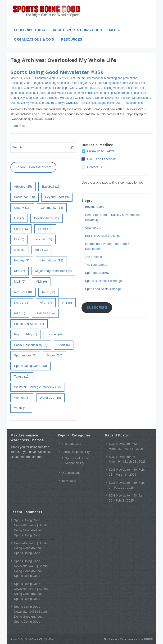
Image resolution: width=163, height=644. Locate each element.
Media (115, 30)
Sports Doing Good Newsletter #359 (57, 72)
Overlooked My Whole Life (27, 103)
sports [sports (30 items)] (54, 356)
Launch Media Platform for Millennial (70, 93)
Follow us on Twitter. (101, 151)
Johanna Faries (35, 93)
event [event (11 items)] (45, 229)
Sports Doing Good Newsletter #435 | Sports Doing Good (31, 566)
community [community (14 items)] (52, 208)
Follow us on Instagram (33, 167)
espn (65, 88)
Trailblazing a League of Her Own (100, 103)
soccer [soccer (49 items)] (56, 334)
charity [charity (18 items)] (22, 208)
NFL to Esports (142, 98)
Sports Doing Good (21, 639)
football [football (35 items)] (43, 239)
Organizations (71, 473)
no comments (135, 103)
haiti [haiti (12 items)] (41, 250)
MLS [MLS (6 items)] (41, 282)
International (95, 78)
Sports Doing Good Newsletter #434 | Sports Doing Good (31, 589)
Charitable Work (45, 78)
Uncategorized (20, 83)
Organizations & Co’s (34, 39)
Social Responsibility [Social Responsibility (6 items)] (31, 345)
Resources (72, 39)
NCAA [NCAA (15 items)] (22, 303)
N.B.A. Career (95, 98)
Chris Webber (32, 88)
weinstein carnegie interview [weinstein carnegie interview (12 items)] (37, 387)
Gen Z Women (79, 88)
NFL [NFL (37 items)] (46, 303)
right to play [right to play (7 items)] (25, 334)
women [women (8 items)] (22, 398)
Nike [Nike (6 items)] (20, 313)
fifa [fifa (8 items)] (19, 239)
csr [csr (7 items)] (19, 218)
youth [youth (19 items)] (21, 408)
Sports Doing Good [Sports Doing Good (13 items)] (30, 366)
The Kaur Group (96, 265)
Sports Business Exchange (103, 281)
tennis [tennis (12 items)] (22, 377)
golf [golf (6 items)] (19, 250)
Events (61, 78)
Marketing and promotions (121, 78)
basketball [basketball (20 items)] (24, 197)
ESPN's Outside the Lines (103, 236)
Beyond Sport (94, 207)
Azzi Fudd (95, 83)
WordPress (50, 639)
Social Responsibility (75, 452)
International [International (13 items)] (51, 261)
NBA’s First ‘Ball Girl (118, 98)
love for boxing (104, 93)
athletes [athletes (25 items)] (23, 187)
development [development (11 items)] (47, 218)
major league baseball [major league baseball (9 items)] (54, 271)
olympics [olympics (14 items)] (45, 313)
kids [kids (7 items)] (19, 271)
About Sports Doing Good (77, 30)
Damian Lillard (52, 88)
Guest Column (76, 78)
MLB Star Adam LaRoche (42, 98)
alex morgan (80, 83)
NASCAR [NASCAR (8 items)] (23, 292)
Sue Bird (51, 103)
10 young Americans (57, 83)
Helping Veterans (114, 88)
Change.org (93, 228)
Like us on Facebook (101, 159)
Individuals (69, 481)
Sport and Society (97, 273)
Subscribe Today (30, 30)
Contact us (95, 167)
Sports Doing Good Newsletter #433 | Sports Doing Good (31, 612)
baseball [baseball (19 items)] (51, 187)
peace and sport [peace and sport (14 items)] (29, 324)
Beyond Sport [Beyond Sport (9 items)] (57, 197)
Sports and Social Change (103, 289)
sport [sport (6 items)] (64, 345)
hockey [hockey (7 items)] (22, 261)
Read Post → (20, 126)
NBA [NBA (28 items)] (49, 292)
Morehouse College (72, 98)
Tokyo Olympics (68, 103)
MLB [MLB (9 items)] (20, 282)
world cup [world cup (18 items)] (50, 398)
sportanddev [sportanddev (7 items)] (25, 356)
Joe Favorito (94, 257)
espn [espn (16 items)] (21, 229)
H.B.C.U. (96, 88)
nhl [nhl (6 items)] (67, 303)
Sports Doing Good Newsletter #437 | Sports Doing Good (31, 525)
